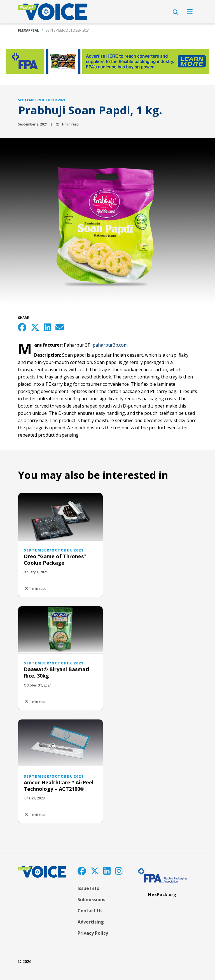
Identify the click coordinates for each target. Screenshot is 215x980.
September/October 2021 (68, 30)
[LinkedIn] (107, 871)
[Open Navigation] (190, 12)
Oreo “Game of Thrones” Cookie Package (55, 559)
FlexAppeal (28, 30)
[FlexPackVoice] (53, 12)
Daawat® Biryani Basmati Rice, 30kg (57, 672)
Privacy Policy (93, 933)
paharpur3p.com (110, 345)
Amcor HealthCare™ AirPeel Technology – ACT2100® (59, 786)
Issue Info (88, 888)
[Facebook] (82, 871)
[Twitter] (95, 871)
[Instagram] (119, 871)
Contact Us (90, 911)
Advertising (91, 922)
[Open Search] (176, 12)
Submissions (91, 899)
